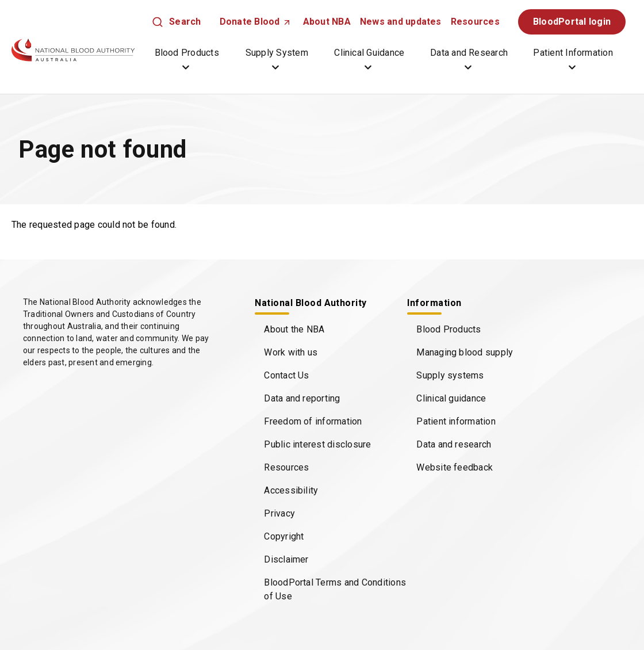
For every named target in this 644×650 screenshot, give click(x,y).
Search (185, 22)
